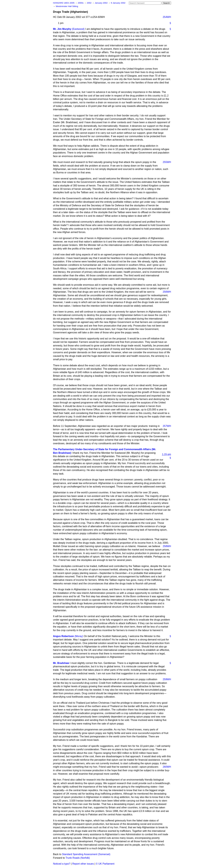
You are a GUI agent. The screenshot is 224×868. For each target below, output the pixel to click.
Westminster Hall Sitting (67, 6)
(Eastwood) (78, 29)
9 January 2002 (118, 3)
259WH (167, 679)
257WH (167, 426)
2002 (89, 3)
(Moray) (79, 636)
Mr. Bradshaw (61, 663)
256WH (167, 292)
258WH (167, 546)
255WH (167, 162)
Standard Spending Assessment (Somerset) (86, 854)
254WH (167, 17)
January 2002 (102, 3)
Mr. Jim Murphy (62, 29)
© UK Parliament (105, 864)
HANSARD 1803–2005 (64, 3)
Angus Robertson (63, 636)
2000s (81, 3)
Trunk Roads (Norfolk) (78, 858)
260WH (167, 767)
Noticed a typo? (62, 864)
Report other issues (83, 864)
